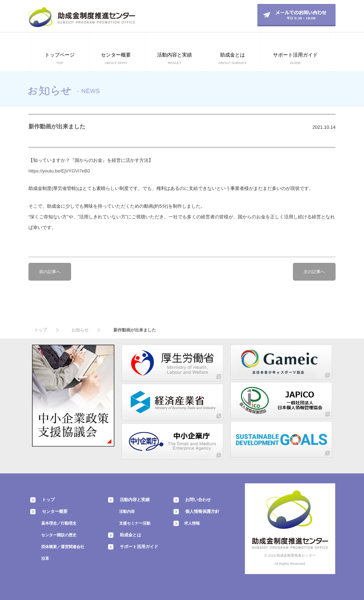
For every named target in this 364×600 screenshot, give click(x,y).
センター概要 (55, 511)
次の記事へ (314, 272)
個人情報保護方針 (202, 511)
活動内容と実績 (135, 500)
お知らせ (80, 330)
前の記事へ (50, 272)
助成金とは (130, 535)
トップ (41, 330)
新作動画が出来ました (57, 126)
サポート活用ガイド (139, 547)
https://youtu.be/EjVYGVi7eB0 (59, 171)
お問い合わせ (198, 500)
